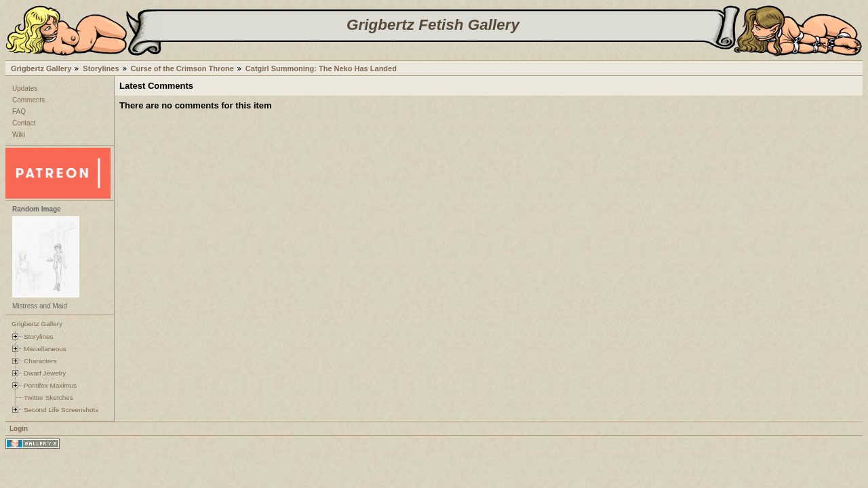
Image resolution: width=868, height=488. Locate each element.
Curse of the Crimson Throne (182, 68)
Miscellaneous (45, 349)
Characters (40, 361)
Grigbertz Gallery (41, 68)
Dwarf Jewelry (45, 373)
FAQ (19, 111)
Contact (24, 123)
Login (19, 429)
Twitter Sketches (48, 398)
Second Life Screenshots (61, 410)
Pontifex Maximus (50, 385)
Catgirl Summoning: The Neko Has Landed (321, 68)
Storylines (101, 68)
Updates (25, 88)
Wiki (19, 135)
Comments (28, 100)
